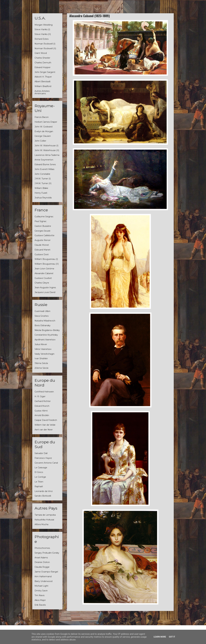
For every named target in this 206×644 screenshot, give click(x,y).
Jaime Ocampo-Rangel (46, 572)
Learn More (160, 637)
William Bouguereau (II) (47, 264)
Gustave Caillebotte (44, 235)
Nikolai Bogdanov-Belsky (47, 330)
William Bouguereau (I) (46, 259)
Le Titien (39, 482)
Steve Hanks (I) (42, 29)
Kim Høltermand (43, 576)
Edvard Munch (42, 406)
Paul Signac (41, 221)
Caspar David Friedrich (46, 420)
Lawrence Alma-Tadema (47, 155)
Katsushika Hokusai (44, 520)
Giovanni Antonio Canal (46, 463)
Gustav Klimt (41, 411)
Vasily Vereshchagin (44, 354)
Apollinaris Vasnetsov (45, 340)
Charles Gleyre (42, 283)
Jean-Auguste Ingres (45, 288)
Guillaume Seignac (44, 217)
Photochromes (42, 548)
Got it (172, 637)
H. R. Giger (40, 396)
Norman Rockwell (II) (45, 48)
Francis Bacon (42, 117)
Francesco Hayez (43, 458)
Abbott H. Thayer (43, 77)
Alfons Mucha (41, 524)
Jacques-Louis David (45, 292)
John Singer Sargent (45, 72)
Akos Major (40, 600)
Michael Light (41, 586)
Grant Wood (41, 53)
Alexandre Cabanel (44, 273)
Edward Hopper (43, 67)
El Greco (39, 472)
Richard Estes (42, 39)
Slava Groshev (42, 316)
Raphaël (39, 486)
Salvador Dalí (41, 453)
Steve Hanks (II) (43, 34)
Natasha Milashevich (45, 321)
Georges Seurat (42, 231)
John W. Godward (43, 127)
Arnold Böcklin (42, 415)
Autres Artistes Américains (42, 92)
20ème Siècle (42, 368)
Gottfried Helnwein (44, 392)
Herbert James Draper (46, 122)
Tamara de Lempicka (45, 515)
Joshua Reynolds (43, 198)
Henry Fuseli (41, 193)
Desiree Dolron (42, 562)
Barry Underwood (43, 581)
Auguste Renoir (43, 240)
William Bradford (43, 86)
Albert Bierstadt (43, 82)
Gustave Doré (42, 254)
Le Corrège (40, 477)
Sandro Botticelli (43, 496)
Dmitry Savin (41, 591)
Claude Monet (42, 245)
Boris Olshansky (43, 325)
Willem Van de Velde (45, 425)
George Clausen (43, 136)
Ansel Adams (41, 558)
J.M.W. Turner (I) (43, 179)
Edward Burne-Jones (45, 164)
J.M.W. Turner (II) (43, 183)
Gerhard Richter (43, 401)
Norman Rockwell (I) (45, 44)
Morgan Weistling (44, 25)
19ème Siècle (41, 363)
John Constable (42, 174)
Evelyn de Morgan (44, 131)
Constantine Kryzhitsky (46, 335)
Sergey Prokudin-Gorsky (47, 553)
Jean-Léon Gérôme (44, 269)
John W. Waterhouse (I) (46, 146)
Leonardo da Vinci (44, 491)
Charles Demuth (43, 63)
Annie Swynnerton (44, 160)
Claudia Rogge (42, 567)
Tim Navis (39, 595)
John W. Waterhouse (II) (47, 150)
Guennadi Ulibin (42, 311)
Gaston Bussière (43, 226)
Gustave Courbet (43, 278)
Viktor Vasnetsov (43, 349)
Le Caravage (41, 468)
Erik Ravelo (40, 605)
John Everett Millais (44, 169)
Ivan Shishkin (41, 358)
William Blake (41, 188)
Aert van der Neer (44, 430)
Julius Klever (41, 344)
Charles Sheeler (42, 58)
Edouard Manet (42, 250)
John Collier (40, 141)
